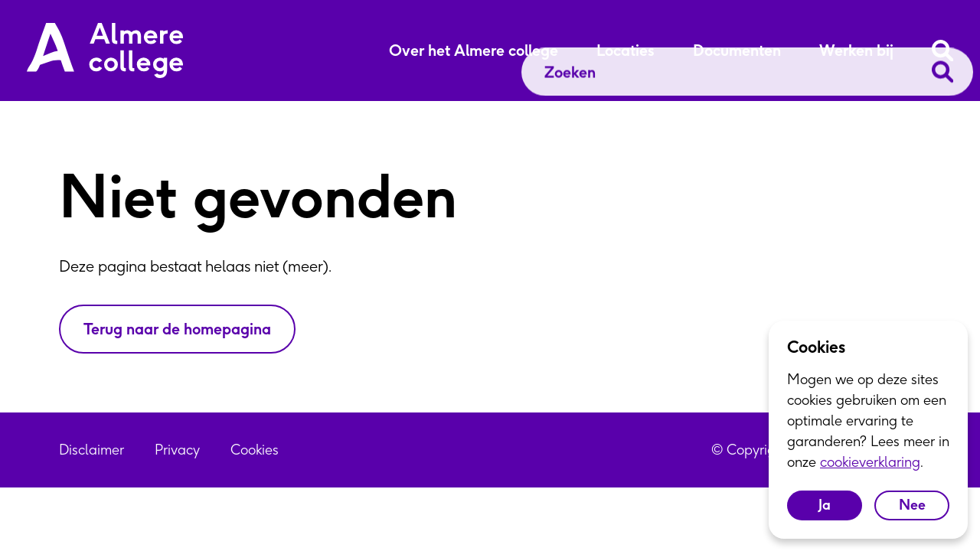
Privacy (177, 450)
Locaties (626, 51)
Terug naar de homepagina (177, 329)
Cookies (255, 450)
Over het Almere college (474, 51)
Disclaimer (91, 450)
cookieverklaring (870, 462)
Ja (825, 505)
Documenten (737, 51)
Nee (912, 505)
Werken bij (856, 51)
